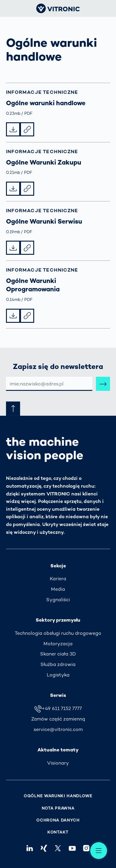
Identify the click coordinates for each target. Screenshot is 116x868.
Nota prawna (58, 808)
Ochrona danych (58, 820)
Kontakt (58, 832)
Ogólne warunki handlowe (58, 796)
